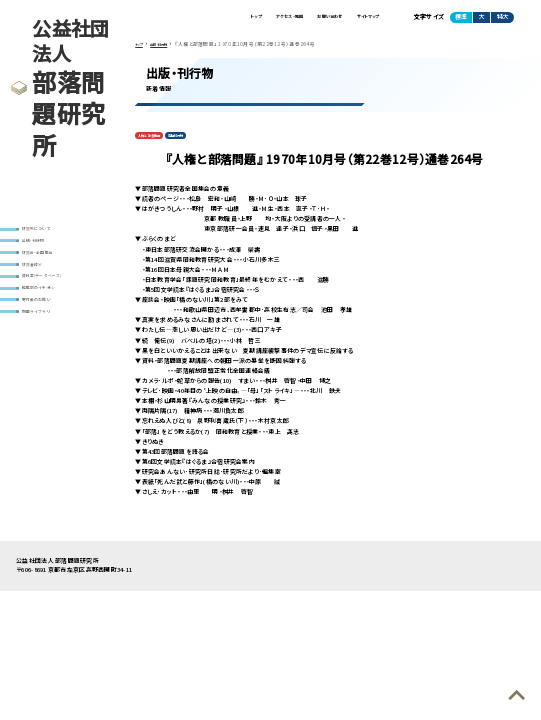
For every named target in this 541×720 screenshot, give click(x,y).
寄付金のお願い (46, 330)
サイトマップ (359, 19)
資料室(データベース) (53, 297)
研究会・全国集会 (47, 263)
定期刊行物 (200, 143)
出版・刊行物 (41, 247)
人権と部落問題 (158, 143)
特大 (503, 20)
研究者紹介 (39, 280)
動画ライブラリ (43, 346)
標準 (461, 20)
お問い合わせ (302, 19)
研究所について (46, 230)
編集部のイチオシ (48, 313)
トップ (193, 19)
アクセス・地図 (242, 19)
